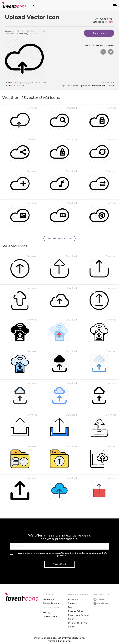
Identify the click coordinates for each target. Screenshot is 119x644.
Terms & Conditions (59, 641)
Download (32, 108)
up (63, 86)
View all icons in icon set (59, 238)
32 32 (30, 31)
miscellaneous (99, 86)
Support (72, 603)
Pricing (47, 612)
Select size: (9, 31)
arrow (111, 86)
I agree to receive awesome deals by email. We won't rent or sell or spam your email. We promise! (62, 554)
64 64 (42, 31)
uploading (85, 86)
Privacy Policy (76, 611)
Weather (110, 22)
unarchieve (72, 86)
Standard (19, 86)
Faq (70, 607)
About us (73, 599)
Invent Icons (105, 19)
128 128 (10, 33)
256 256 (23, 33)
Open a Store (50, 616)
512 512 (35, 33)
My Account (49, 599)
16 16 (20, 31)
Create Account (51, 603)
